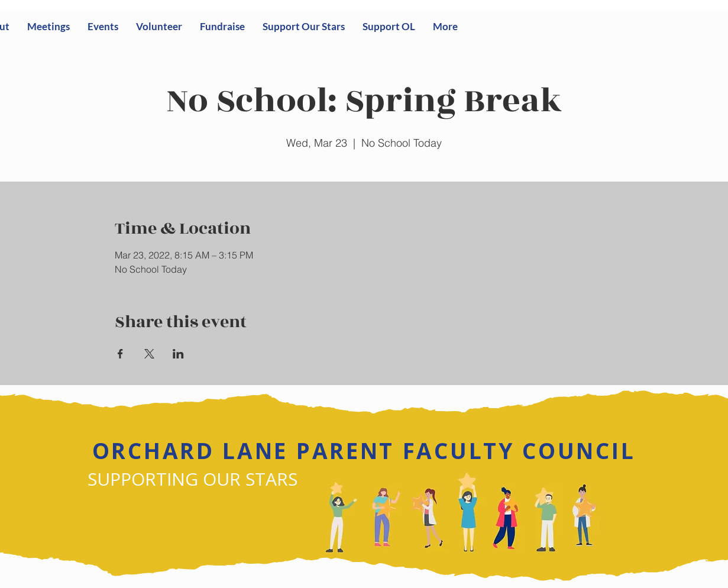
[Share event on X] (149, 354)
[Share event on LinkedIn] (178, 354)
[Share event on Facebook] (120, 354)
